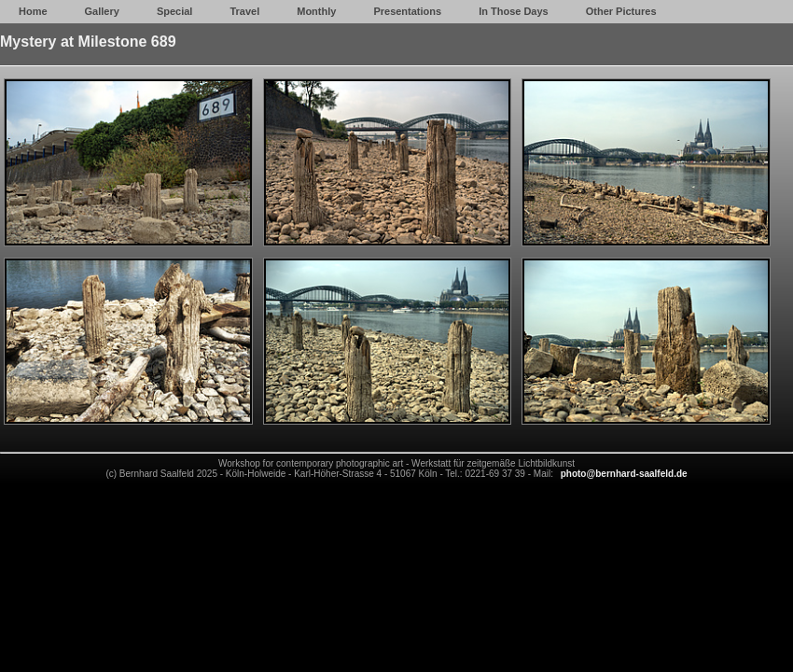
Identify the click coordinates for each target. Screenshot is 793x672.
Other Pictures (621, 11)
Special (175, 11)
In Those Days (514, 11)
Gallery (102, 11)
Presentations (407, 11)
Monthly (316, 11)
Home (33, 11)
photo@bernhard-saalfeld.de (624, 474)
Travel (244, 11)
